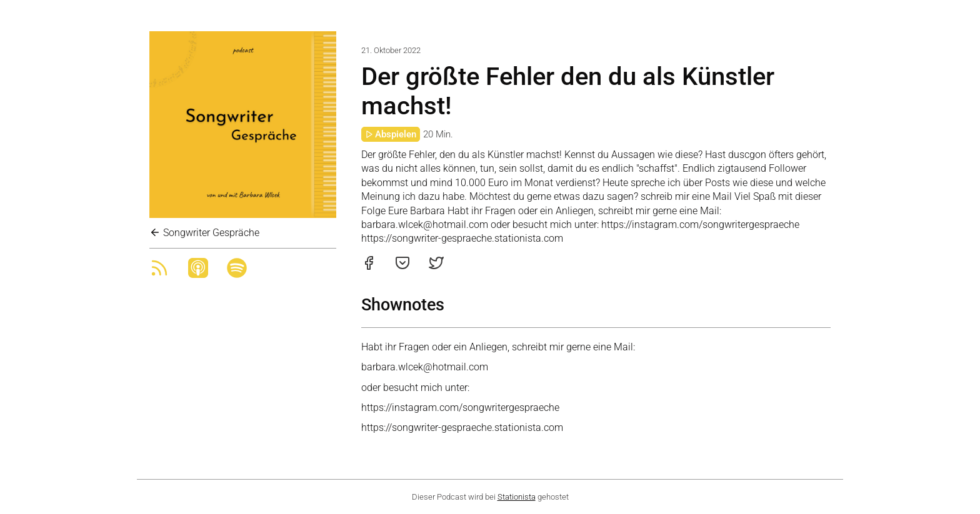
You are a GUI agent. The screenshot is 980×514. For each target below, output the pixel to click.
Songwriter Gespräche (204, 233)
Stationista (517, 497)
